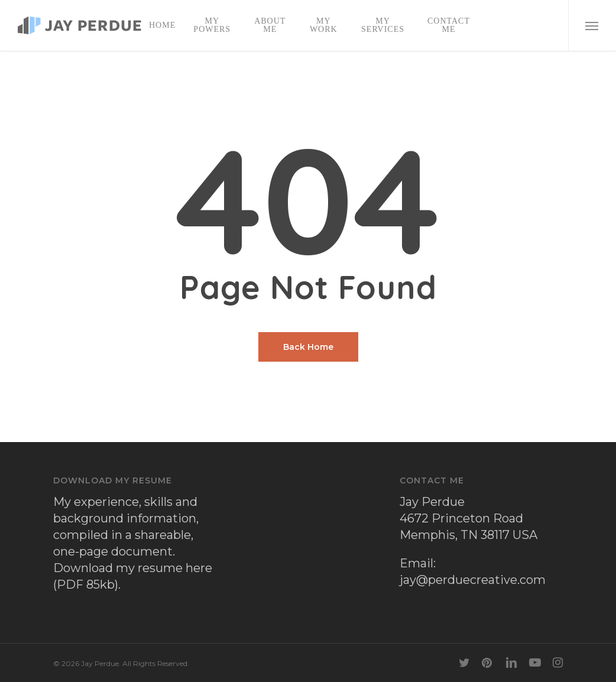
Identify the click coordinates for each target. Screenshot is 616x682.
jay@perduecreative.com (473, 580)
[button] (592, 25)
